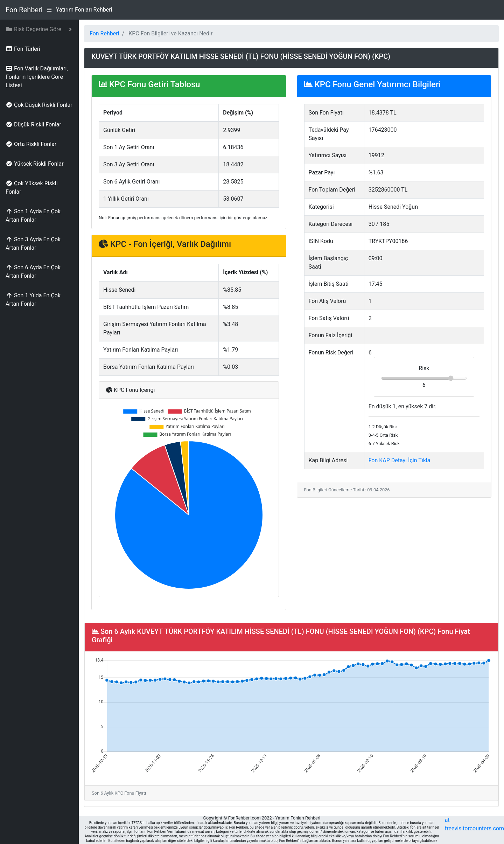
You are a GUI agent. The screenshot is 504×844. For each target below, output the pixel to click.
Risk (424, 368)
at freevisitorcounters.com (474, 824)
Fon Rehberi (24, 10)
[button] (39, 29)
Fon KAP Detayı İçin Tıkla (400, 460)
